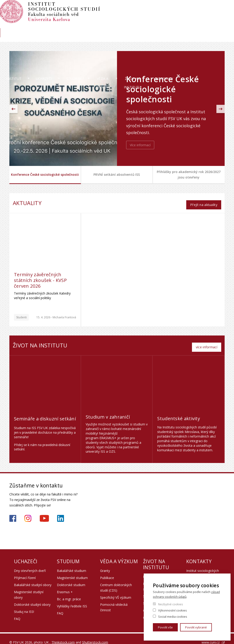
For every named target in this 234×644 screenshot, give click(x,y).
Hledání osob (215, 8)
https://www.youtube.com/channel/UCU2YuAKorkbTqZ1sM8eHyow (44, 511)
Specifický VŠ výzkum (116, 590)
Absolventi (175, 24)
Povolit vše (165, 627)
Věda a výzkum (123, 38)
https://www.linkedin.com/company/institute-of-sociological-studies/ (61, 511)
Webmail (194, 8)
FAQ (17, 611)
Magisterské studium (72, 570)
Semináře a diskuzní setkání (45, 411)
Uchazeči (55, 38)
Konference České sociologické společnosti (45, 175)
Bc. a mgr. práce (69, 592)
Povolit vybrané (196, 627)
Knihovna (218, 24)
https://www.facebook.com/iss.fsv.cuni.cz (13, 511)
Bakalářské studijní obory (33, 578)
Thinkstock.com (63, 635)
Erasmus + (65, 585)
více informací (206, 340)
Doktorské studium (71, 578)
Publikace (107, 570)
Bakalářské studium (72, 563)
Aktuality (197, 24)
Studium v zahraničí (108, 410)
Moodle (163, 8)
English (221, 17)
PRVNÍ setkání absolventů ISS (117, 175)
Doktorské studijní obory (32, 597)
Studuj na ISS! (24, 604)
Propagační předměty (159, 569)
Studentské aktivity (179, 411)
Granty (105, 563)
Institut (23, 38)
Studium (86, 38)
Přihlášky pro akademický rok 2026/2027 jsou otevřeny (189, 175)
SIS (150, 8)
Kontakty (210, 38)
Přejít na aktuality (204, 201)
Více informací (140, 145)
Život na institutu (168, 38)
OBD (178, 8)
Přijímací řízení (25, 570)
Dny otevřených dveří (30, 563)
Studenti (21, 314)
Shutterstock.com (95, 635)
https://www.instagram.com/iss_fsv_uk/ (28, 511)
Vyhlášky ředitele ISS (72, 599)
